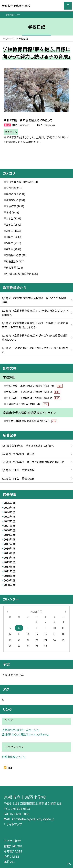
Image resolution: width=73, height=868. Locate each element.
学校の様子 (12, 194)
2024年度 (9, 512)
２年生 (10, 224)
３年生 (10, 231)
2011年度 (9, 571)
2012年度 (9, 567)
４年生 (10, 237)
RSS (10, 768)
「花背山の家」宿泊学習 (19, 274)
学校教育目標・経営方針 (19, 182)
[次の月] (66, 611)
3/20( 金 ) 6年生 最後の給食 (18, 478)
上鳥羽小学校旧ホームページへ (21, 730)
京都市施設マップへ (14, 757)
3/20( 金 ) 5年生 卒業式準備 (18, 470)
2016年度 (9, 548)
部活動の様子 (14, 255)
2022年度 (9, 521)
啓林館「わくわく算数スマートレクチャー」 (25, 734)
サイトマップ (14, 824)
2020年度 (9, 530)
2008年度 (9, 585)
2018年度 (9, 539)
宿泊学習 (11, 267)
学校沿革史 (12, 188)
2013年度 (9, 562)
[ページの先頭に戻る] (69, 864)
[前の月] (7, 611)
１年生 (10, 218)
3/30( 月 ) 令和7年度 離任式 (18, 454)
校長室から (12, 200)
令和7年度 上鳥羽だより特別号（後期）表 (33, 398)
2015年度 (9, 553)
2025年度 (9, 508)
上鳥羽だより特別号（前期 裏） (27, 404)
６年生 (10, 249)
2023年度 (9, 517)
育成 (9, 212)
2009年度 (9, 580)
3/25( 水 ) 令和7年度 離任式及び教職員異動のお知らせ (33, 462)
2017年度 (9, 544)
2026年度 (9, 503)
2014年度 (9, 558)
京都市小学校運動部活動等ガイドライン (32, 421)
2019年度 (9, 535)
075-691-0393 (20, 808)
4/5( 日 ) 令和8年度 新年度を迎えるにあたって (28, 445)
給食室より (12, 261)
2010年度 (9, 576)
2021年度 (9, 526)
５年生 (10, 243)
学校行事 (11, 206)
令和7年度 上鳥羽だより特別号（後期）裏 (33, 392)
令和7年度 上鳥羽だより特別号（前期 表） (34, 386)
